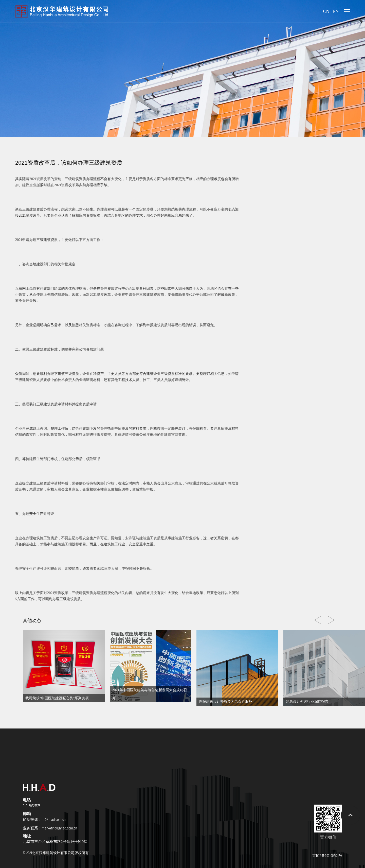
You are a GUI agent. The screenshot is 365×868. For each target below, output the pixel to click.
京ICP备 (327, 855)
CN (326, 11)
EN (336, 11)
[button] (331, 620)
